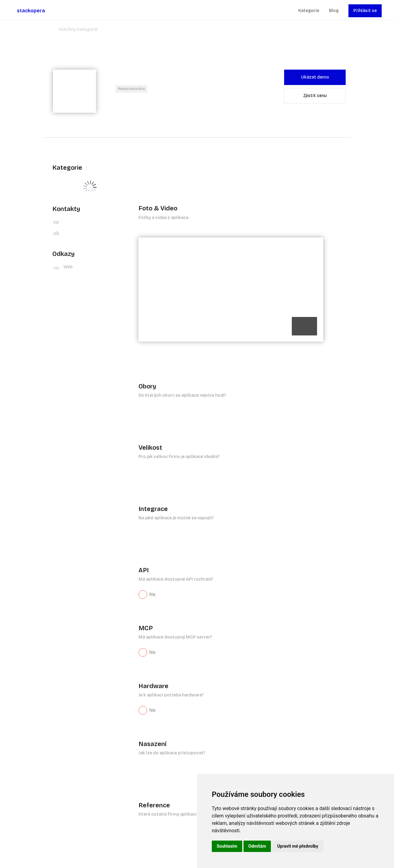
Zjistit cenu (315, 96)
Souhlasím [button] (227, 846)
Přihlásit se (365, 11)
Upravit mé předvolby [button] (298, 846)
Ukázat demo (315, 77)
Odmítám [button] (257, 846)
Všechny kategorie (78, 29)
